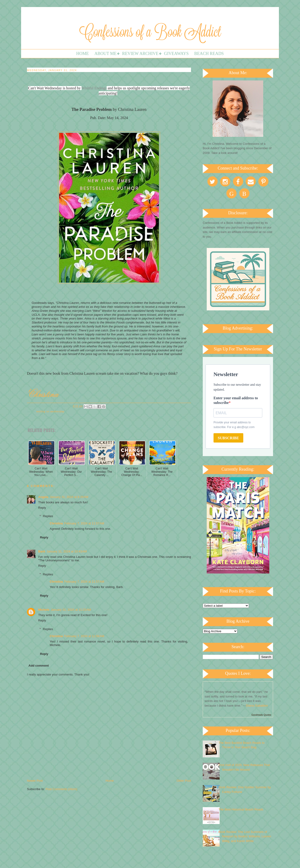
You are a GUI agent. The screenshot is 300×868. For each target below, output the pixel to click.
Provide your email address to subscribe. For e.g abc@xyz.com (234, 425)
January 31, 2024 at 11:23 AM (71, 610)
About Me (105, 54)
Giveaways (176, 54)
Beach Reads (209, 54)
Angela (43, 497)
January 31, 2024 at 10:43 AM (67, 551)
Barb (42, 551)
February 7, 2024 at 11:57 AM (84, 523)
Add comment (39, 666)
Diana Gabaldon (257, 706)
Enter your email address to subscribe (236, 400)
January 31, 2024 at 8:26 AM (69, 497)
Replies (48, 516)
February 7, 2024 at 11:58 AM (84, 636)
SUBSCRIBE (228, 438)
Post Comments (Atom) (62, 789)
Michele (44, 610)
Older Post (184, 781)
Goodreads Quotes (261, 715)
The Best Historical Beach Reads (241, 809)
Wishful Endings (94, 88)
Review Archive (140, 54)
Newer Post (35, 781)
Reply (42, 508)
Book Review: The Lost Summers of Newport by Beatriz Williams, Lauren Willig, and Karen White (245, 836)
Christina (56, 523)
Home (82, 54)
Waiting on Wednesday (50, 412)
